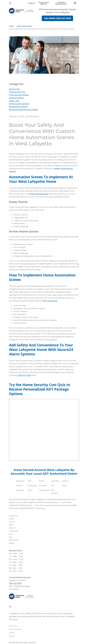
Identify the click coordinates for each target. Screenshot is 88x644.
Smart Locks (14, 101)
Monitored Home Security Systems (24, 110)
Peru (53, 486)
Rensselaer (43, 486)
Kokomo (65, 481)
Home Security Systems (19, 95)
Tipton (30, 490)
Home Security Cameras (19, 104)
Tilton (30, 481)
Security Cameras (16, 98)
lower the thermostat (39, 194)
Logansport (55, 481)
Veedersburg (32, 486)
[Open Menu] (10, 3)
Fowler (41, 481)
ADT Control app (50, 301)
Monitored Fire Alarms (18, 107)
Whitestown (20, 481)
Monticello (20, 490)
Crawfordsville (44, 490)
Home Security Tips (17, 92)
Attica (64, 486)
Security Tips (14, 89)
